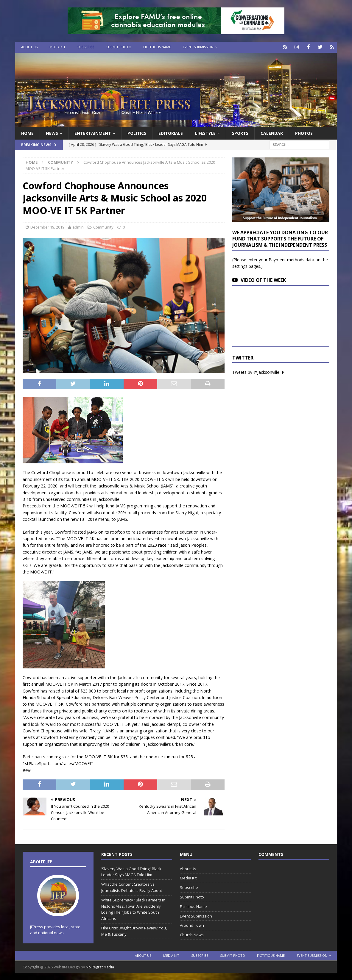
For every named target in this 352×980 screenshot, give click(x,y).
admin (78, 227)
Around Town (192, 925)
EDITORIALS (171, 133)
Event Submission (198, 47)
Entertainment (93, 133)
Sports (240, 133)
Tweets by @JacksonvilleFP (258, 372)
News (52, 133)
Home (27, 133)
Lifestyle (205, 133)
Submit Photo (119, 47)
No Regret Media (100, 967)
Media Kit (57, 47)
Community (103, 227)
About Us (29, 47)
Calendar (272, 133)
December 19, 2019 (47, 227)
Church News (192, 934)
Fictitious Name (157, 47)
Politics (137, 133)
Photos (304, 133)
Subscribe (86, 47)
